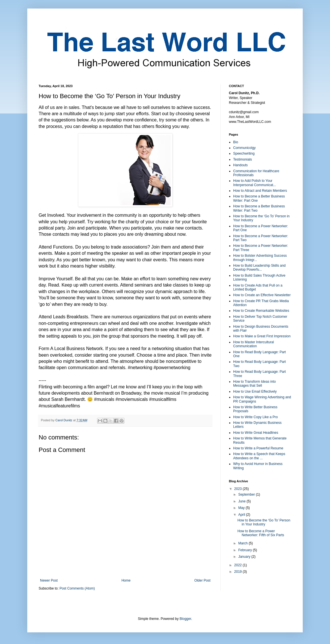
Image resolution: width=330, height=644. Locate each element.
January (245, 557)
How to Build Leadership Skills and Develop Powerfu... (259, 268)
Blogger (185, 619)
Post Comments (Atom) (77, 588)
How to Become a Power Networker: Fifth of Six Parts (261, 533)
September (247, 494)
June (242, 501)
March (244, 543)
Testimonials (243, 159)
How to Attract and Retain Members (260, 191)
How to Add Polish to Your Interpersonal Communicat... (255, 183)
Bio (236, 142)
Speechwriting (244, 153)
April (242, 515)
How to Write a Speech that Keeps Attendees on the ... (259, 456)
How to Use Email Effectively (255, 392)
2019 (239, 572)
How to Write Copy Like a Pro (255, 417)
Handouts (240, 165)
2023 (239, 489)
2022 (239, 565)
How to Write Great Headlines (256, 433)
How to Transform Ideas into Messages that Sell (254, 384)
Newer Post (49, 580)
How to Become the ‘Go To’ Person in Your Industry (264, 522)
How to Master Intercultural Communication (253, 344)
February (246, 550)
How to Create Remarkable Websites (261, 311)
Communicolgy (244, 148)
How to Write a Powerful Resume (258, 448)
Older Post (202, 580)
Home (126, 580)
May (242, 508)
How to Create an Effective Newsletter (262, 295)
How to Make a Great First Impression (262, 336)
